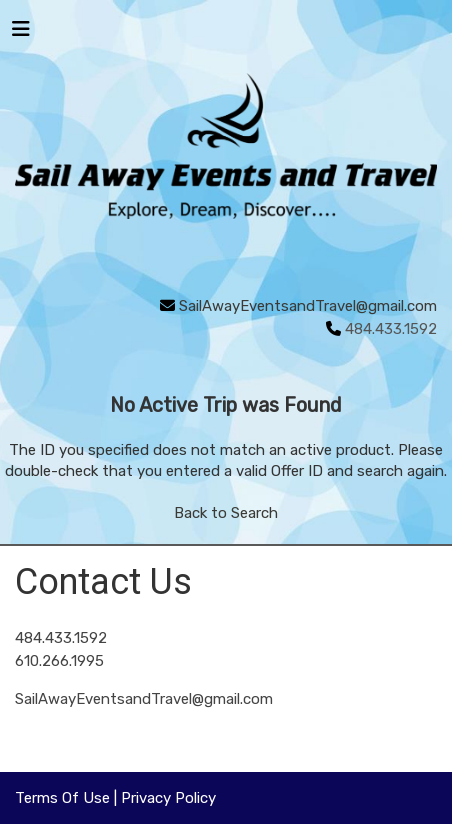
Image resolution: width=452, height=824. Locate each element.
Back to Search (226, 513)
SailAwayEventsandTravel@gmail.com (308, 306)
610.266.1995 (59, 661)
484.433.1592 (61, 638)
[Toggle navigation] (21, 34)
